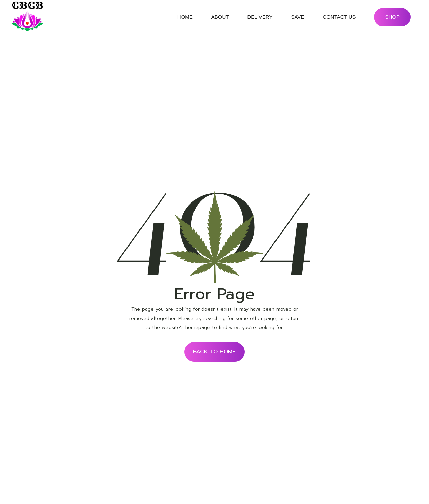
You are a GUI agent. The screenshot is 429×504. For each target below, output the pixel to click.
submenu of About (235, 17)
